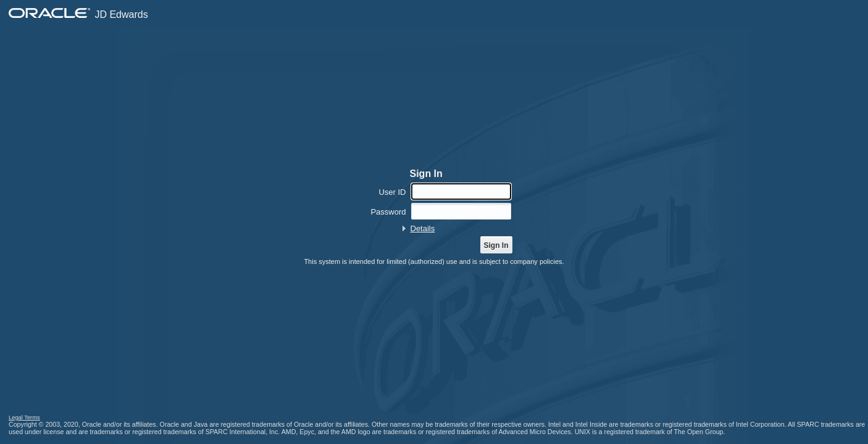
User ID (392, 192)
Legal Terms (24, 417)
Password (388, 212)
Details (423, 228)
